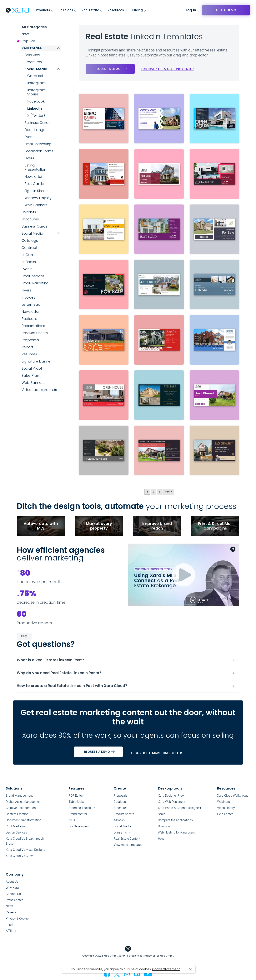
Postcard (30, 319)
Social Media (36, 69)
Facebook (36, 101)
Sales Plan (30, 375)
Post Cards (34, 184)
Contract (29, 248)
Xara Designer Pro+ (171, 797)
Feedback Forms (39, 151)
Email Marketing (38, 144)
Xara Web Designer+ (172, 803)
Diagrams (120, 834)
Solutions (66, 10)
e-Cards (29, 255)
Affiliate (11, 932)
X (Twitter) (36, 115)
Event (29, 137)
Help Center (225, 816)
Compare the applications (175, 822)
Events (27, 269)
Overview (32, 55)
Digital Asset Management (24, 803)
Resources (116, 10)
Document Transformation (24, 822)
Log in (191, 10)
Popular (28, 41)
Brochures (33, 62)
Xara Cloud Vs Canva (20, 858)
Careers (11, 914)
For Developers (79, 828)
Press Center (14, 902)
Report (27, 347)
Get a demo (226, 10)
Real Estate (90, 10)
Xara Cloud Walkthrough (234, 797)
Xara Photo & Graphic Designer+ (180, 810)
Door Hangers (36, 130)
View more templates (128, 846)
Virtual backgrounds (39, 390)
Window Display (38, 198)
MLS (72, 822)
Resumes (29, 354)
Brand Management (19, 797)
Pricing (138, 10)
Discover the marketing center (168, 69)
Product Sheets (35, 333)
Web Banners (36, 205)
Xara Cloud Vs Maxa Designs (25, 851)
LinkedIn (35, 108)
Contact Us (13, 896)
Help (161, 840)
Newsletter (33, 177)
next (168, 492)
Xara (17, 10)
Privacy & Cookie (17, 920)
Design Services (16, 834)
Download (165, 828)
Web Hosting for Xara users (176, 834)
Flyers (29, 158)
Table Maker (77, 803)
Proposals (30, 340)
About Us (12, 883)
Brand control (78, 816)
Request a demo (108, 69)
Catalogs (30, 240)
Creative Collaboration (21, 810)
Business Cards (37, 123)
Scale (162, 816)
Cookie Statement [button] (166, 969)
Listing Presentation (35, 167)
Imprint (11, 926)
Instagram (36, 83)
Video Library (226, 810)
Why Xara (12, 889)
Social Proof (32, 368)
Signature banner (37, 361)
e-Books (29, 262)
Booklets (29, 212)
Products (43, 10)
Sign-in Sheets (36, 191)
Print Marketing (16, 828)
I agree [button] (190, 969)
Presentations (33, 326)
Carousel (35, 76)
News (10, 908)
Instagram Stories (36, 92)
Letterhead (31, 304)
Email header (33, 276)
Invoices (28, 297)
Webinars (223, 803)
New (25, 34)
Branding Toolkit (80, 810)
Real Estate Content (127, 840)
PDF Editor (76, 797)
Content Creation (17, 816)
